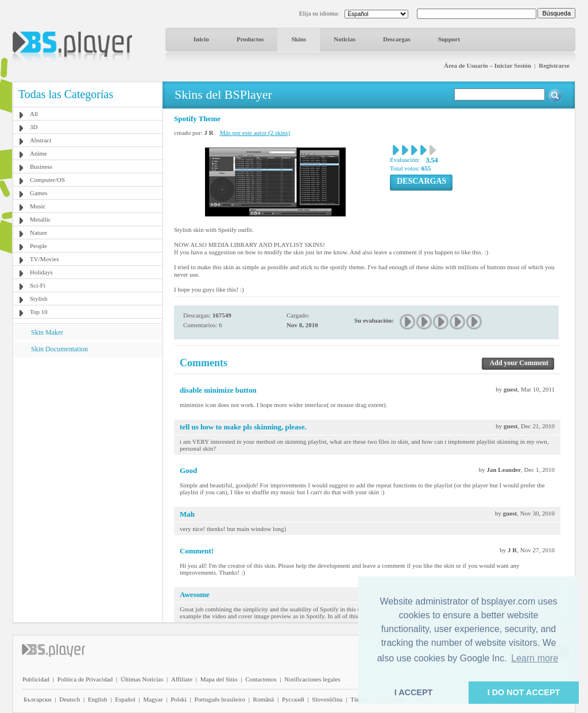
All (34, 114)
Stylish (39, 299)
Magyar (153, 699)
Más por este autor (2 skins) (255, 133)
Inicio (201, 39)
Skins (299, 39)
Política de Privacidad (85, 679)
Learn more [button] (535, 658)
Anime (38, 153)
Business (41, 166)
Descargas (397, 39)
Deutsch (69, 699)
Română (264, 699)
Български (38, 699)
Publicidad (36, 679)
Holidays (41, 272)
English (98, 699)
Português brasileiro (220, 699)
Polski (179, 699)
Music (38, 206)
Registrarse (554, 65)
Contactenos (261, 679)
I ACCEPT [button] (414, 692)
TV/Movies (45, 259)
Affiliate (182, 679)
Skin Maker (47, 332)
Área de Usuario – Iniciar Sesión (488, 65)
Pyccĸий (293, 699)
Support (449, 39)
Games (39, 193)
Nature (38, 232)
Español (125, 699)
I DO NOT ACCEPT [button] (524, 692)
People (38, 246)
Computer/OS (47, 180)
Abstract (40, 140)
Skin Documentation (59, 349)
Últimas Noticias (142, 679)
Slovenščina (327, 699)
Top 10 (39, 312)
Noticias (345, 39)
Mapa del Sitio (219, 679)
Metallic (40, 219)
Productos (250, 39)
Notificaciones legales (312, 679)
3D (34, 127)
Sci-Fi (38, 285)
